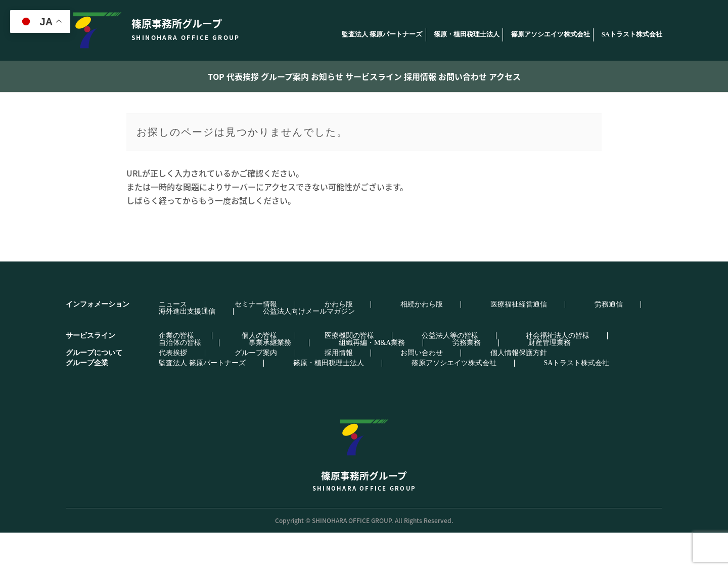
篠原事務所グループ (364, 487)
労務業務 (241, 379)
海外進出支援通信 (511, 341)
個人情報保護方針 (388, 389)
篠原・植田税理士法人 (467, 34)
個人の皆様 (213, 372)
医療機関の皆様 (275, 372)
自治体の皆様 (499, 372)
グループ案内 (262, 76)
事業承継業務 (561, 372)
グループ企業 (87, 399)
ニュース (155, 341)
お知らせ (321, 76)
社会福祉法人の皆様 (427, 372)
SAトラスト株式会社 (632, 34)
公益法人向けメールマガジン (187, 348)
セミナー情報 (210, 341)
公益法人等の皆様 (347, 372)
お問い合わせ (505, 76)
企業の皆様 (159, 372)
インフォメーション (98, 341)
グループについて (94, 389)
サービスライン (383, 76)
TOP (157, 76)
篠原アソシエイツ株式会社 (551, 34)
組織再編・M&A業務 (174, 379)
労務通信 (449, 341)
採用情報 (446, 76)
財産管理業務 (295, 379)
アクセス (564, 76)
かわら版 (264, 341)
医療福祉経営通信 (388, 341)
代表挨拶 (203, 76)
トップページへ (362, 242)
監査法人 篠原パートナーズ (382, 34)
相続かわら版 (319, 341)
